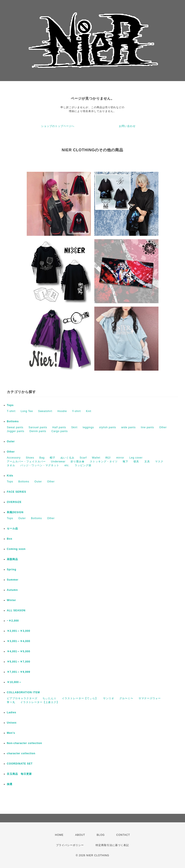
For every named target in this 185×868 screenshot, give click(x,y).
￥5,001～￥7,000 (18, 662)
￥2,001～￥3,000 (18, 631)
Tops (10, 405)
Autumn (12, 590)
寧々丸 (11, 702)
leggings (88, 427)
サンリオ (109, 698)
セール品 (12, 529)
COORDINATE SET (20, 764)
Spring (12, 569)
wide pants (128, 427)
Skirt (74, 427)
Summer (13, 580)
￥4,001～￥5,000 (18, 651)
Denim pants (38, 431)
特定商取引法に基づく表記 (112, 845)
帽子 (53, 458)
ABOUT (80, 835)
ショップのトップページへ (58, 126)
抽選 (10, 784)
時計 (108, 458)
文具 (147, 462)
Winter (11, 600)
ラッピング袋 (83, 465)
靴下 (126, 462)
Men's (11, 733)
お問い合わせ (127, 126)
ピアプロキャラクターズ (22, 698)
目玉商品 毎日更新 (19, 774)
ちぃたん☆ (50, 698)
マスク (159, 462)
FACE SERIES (16, 492)
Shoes (30, 458)
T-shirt (11, 411)
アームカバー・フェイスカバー (26, 462)
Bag (42, 458)
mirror (120, 458)
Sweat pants (15, 427)
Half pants (59, 427)
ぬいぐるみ (67, 458)
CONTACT (123, 835)
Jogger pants (16, 431)
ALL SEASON (16, 610)
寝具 (136, 462)
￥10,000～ (14, 682)
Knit (89, 411)
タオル (11, 465)
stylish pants (108, 427)
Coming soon (16, 549)
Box (10, 539)
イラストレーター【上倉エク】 (40, 702)
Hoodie (62, 411)
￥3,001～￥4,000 (18, 641)
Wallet (96, 458)
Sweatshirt (45, 411)
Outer (11, 441)
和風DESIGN (15, 512)
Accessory (14, 458)
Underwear (58, 462)
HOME (59, 835)
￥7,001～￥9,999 (18, 672)
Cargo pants (59, 431)
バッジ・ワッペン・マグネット (40, 465)
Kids (10, 476)
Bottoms (13, 421)
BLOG (101, 835)
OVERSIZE (14, 502)
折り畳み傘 (78, 462)
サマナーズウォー (150, 698)
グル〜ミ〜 (126, 698)
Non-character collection (24, 743)
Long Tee (27, 411)
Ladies (12, 712)
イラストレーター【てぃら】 (80, 698)
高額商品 (12, 559)
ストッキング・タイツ (104, 462)
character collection (21, 753)
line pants (147, 427)
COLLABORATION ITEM (23, 692)
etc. (67, 465)
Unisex (12, 723)
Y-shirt (76, 411)
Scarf (83, 458)
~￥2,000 (13, 621)
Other (163, 427)
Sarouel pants (38, 427)
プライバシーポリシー (70, 845)
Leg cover (136, 458)
